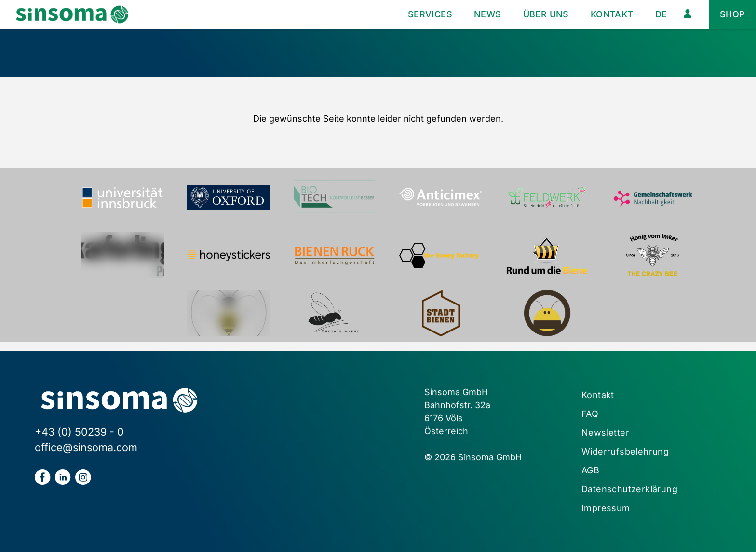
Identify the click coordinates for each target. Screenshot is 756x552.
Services (430, 14)
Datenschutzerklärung (629, 489)
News (488, 14)
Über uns (546, 14)
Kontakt (612, 14)
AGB (590, 470)
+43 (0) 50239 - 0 (79, 432)
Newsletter (605, 433)
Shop (733, 14)
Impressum (606, 508)
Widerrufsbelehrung (625, 451)
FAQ (590, 414)
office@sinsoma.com (86, 447)
